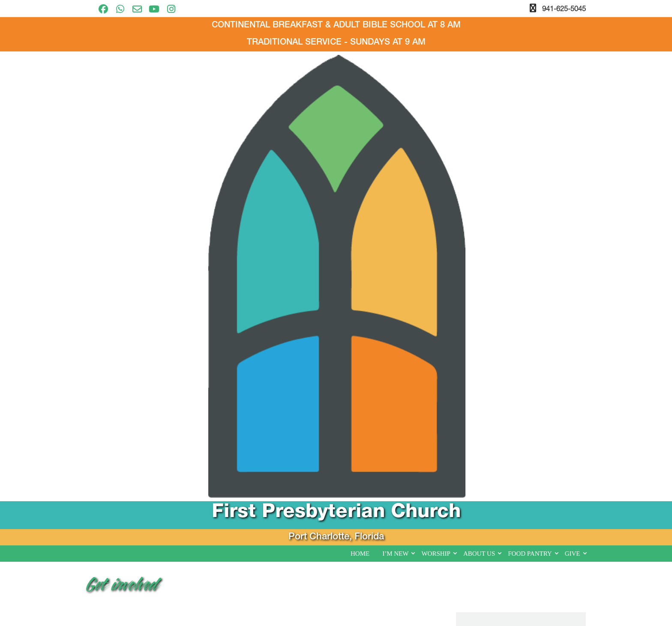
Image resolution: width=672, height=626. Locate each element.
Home (360, 153)
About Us (479, 153)
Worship (436, 153)
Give (573, 153)
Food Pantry (530, 153)
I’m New (395, 153)
